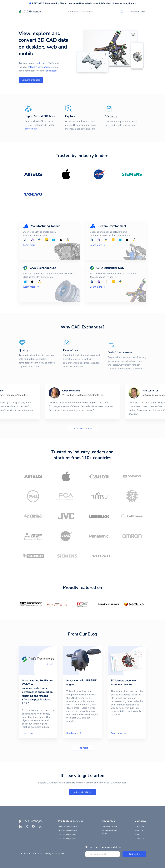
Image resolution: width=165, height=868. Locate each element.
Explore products (31, 80)
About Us (139, 830)
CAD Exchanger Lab (67, 838)
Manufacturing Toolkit (67, 826)
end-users (41, 63)
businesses (52, 71)
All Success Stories (83, 429)
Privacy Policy (51, 854)
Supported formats (110, 826)
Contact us (139, 838)
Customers (139, 826)
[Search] (122, 12)
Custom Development (67, 830)
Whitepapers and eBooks (109, 832)
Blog (137, 834)
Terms (62, 854)
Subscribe (135, 854)
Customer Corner (138, 12)
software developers (39, 67)
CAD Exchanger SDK (67, 834)
